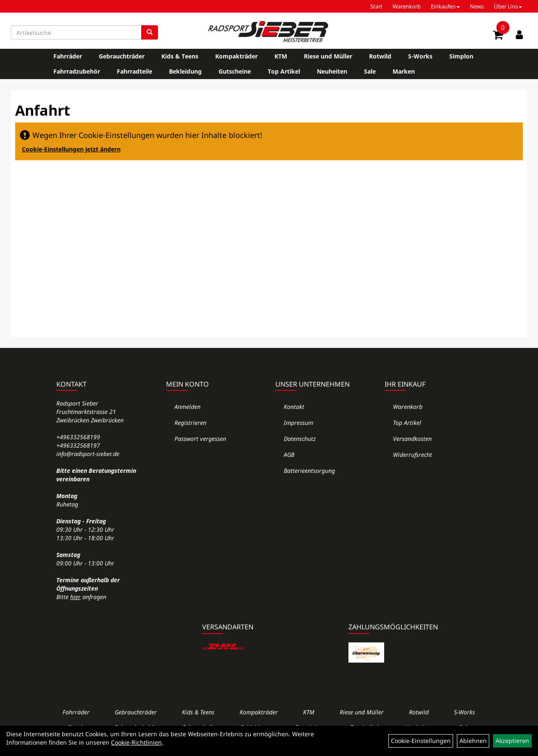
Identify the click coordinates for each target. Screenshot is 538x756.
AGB (289, 455)
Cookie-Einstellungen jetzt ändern (71, 149)
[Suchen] (150, 32)
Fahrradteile (134, 71)
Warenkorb (407, 6)
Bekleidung (185, 71)
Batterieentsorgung (309, 471)
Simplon (461, 56)
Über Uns (508, 6)
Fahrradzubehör (77, 71)
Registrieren (190, 423)
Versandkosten (412, 439)
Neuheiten (332, 71)
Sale (370, 71)
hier (75, 597)
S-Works (420, 56)
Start (376, 6)
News (477, 6)
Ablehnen (473, 741)
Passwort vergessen (200, 439)
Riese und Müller (328, 56)
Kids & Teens (180, 56)
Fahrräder (68, 56)
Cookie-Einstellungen (421, 741)
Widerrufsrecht (413, 455)
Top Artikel (284, 71)
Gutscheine (235, 71)
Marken (404, 71)
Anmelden (187, 407)
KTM (281, 56)
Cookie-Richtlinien (136, 742)
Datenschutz (300, 439)
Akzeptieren (512, 741)
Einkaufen (445, 6)
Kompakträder (236, 56)
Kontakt (294, 407)
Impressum (298, 423)
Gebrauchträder (122, 56)
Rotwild (380, 56)
